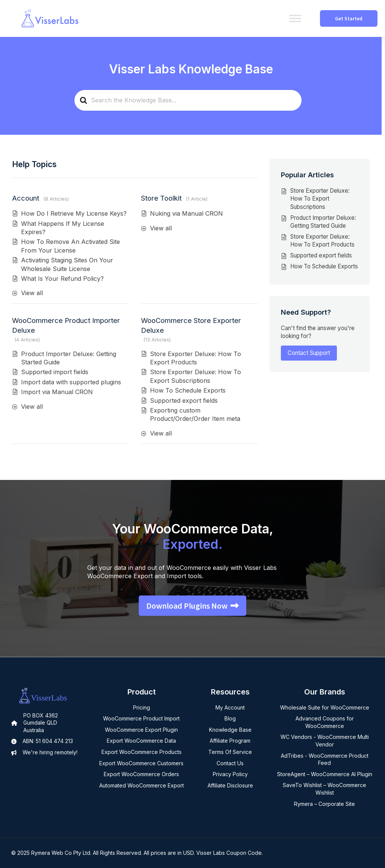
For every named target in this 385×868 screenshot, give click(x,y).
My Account (230, 707)
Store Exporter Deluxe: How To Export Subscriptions (320, 199)
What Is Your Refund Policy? (62, 279)
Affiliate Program (230, 741)
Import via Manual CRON (57, 392)
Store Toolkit (161, 198)
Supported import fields (55, 372)
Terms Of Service (230, 752)
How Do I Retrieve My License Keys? (74, 213)
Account (26, 198)
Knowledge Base (230, 730)
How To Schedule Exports (188, 390)
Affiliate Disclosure (230, 785)
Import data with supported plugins (71, 382)
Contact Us (230, 763)
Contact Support (309, 353)
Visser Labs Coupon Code (229, 853)
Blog (230, 718)
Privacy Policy (230, 774)
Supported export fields (184, 400)
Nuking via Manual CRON (186, 213)
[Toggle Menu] (295, 18)
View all (32, 293)
